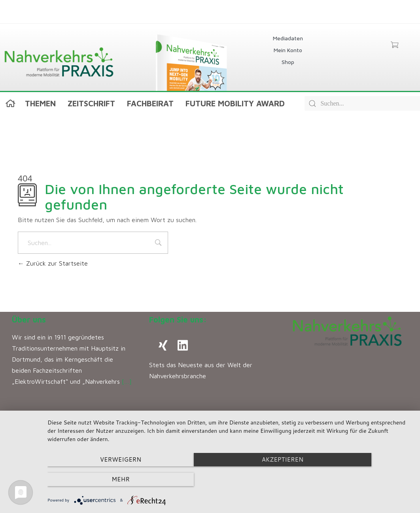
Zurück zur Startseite (53, 263)
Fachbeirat (150, 103)
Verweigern (102, 480)
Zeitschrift (91, 103)
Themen (40, 103)
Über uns (29, 320)
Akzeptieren (230, 480)
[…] (127, 381)
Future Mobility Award (235, 103)
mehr (357, 480)
